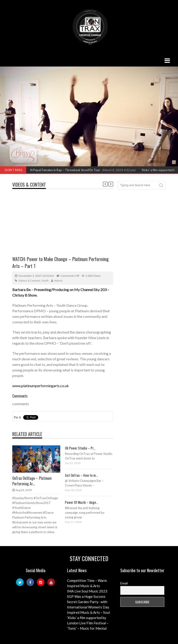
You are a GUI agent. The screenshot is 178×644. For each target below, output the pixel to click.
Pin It (17, 417)
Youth (45, 281)
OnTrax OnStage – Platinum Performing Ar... (32, 481)
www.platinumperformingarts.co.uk (41, 386)
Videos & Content (29, 185)
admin (58, 281)
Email (124, 583)
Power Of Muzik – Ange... (81, 502)
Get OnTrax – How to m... (81, 475)
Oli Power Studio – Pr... (80, 448)
